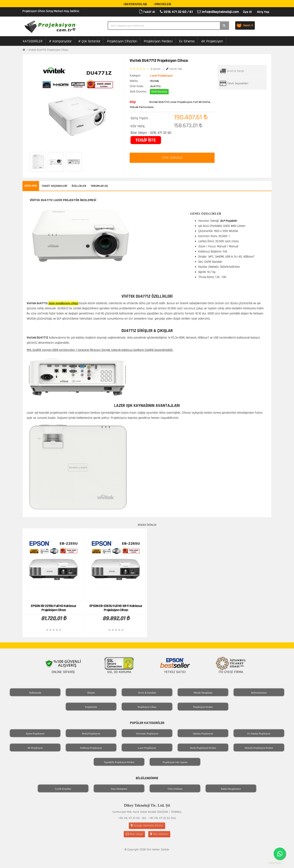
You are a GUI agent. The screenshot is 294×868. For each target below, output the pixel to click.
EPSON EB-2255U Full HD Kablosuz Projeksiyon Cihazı (53, 608)
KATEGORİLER (33, 41)
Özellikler (79, 186)
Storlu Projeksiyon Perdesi (203, 748)
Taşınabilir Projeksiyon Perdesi (119, 762)
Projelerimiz (91, 707)
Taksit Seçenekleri (238, 83)
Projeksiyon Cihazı (147, 707)
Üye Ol (247, 12)
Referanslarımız (259, 693)
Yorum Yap (174, 69)
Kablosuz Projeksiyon (91, 748)
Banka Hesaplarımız (231, 789)
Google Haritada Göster (147, 826)
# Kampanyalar (60, 41)
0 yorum (156, 69)
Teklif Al (147, 12)
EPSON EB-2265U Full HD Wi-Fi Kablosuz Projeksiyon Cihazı (116, 608)
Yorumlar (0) (99, 186)
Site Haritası (159, 834)
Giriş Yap (263, 12)
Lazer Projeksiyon (147, 748)
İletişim (91, 693)
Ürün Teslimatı (175, 789)
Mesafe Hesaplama (203, 693)
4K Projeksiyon (212, 41)
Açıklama (31, 186)
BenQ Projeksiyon (91, 734)
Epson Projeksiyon (35, 734)
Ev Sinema (187, 41)
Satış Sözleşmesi (119, 789)
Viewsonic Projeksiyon (147, 734)
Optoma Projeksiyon (203, 734)
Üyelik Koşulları (63, 789)
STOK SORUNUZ (172, 158)
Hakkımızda (35, 693)
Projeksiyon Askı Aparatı (175, 762)
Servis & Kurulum (147, 693)
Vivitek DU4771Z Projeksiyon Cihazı (48, 50)
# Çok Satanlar (89, 41)
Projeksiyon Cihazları (122, 41)
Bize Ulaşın (134, 834)
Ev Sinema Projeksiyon (259, 734)
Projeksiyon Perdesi (158, 41)
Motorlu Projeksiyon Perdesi (259, 748)
